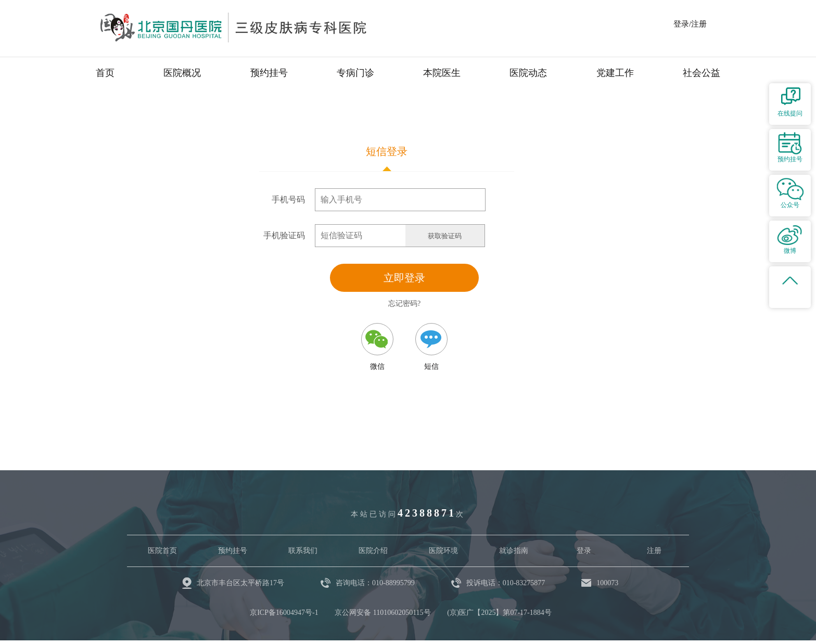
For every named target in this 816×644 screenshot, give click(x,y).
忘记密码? (404, 304)
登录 (584, 551)
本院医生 (442, 73)
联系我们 (303, 551)
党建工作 (615, 73)
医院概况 (182, 73)
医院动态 (528, 73)
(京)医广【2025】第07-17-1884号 (499, 613)
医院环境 (443, 551)
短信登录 (387, 151)
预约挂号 (269, 73)
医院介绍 (373, 551)
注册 (654, 551)
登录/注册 (690, 24)
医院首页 (162, 551)
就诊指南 (514, 551)
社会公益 (702, 73)
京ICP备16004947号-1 (284, 613)
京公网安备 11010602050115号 (382, 613)
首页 (105, 73)
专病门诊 (355, 73)
